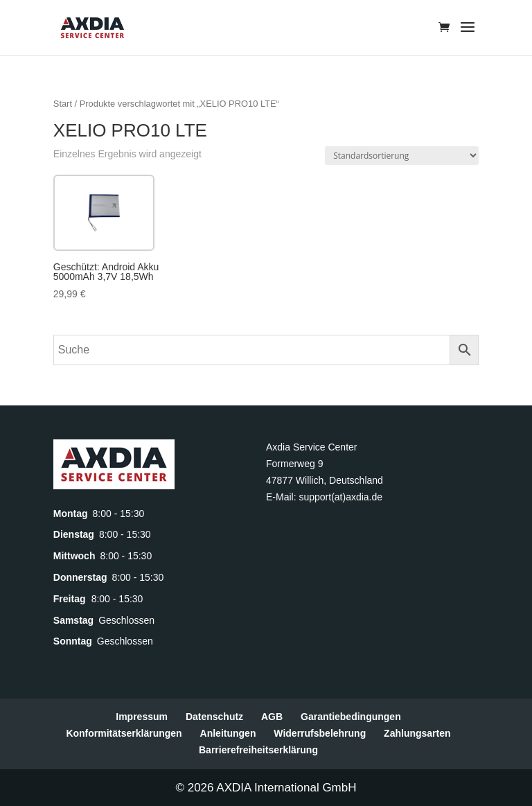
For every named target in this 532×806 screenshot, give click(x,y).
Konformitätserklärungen (124, 733)
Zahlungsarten (417, 733)
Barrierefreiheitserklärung (258, 750)
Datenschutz (214, 717)
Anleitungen (228, 733)
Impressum (142, 717)
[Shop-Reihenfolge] (402, 156)
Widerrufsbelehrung (320, 733)
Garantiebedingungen (351, 717)
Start (63, 104)
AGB (272, 717)
